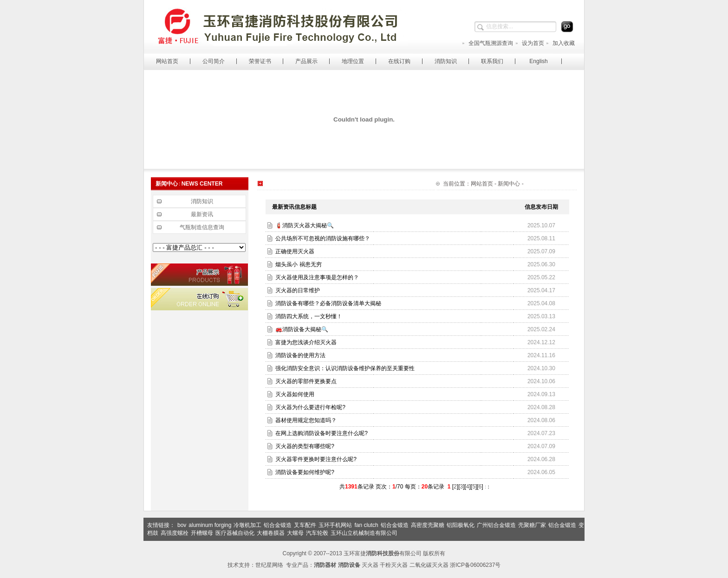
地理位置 (353, 61)
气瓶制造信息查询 (202, 227)
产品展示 (306, 61)
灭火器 (370, 565)
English (538, 61)
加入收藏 (560, 43)
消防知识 (446, 61)
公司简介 (214, 61)
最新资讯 (202, 214)
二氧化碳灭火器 (429, 565)
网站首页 (167, 61)
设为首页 (530, 43)
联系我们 (492, 61)
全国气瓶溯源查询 (487, 43)
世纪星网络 (269, 565)
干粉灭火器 (394, 565)
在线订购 (399, 61)
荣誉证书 (260, 61)
